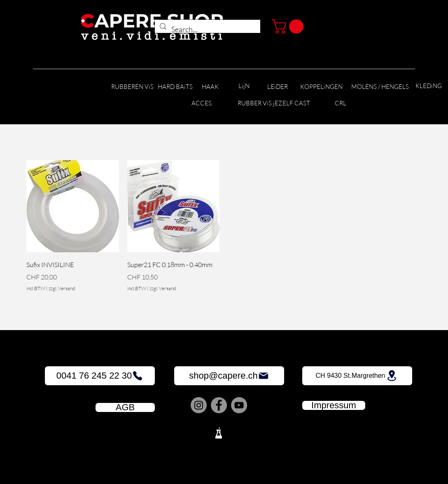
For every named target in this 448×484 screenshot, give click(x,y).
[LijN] (244, 86)
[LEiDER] (278, 87)
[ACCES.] (202, 104)
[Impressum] (334, 405)
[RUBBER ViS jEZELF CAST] (274, 104)
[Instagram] (199, 405)
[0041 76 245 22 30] (100, 376)
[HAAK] (210, 87)
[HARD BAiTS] (175, 87)
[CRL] (340, 104)
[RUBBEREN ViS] (132, 87)
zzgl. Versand (62, 288)
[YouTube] (239, 405)
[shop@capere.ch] (229, 376)
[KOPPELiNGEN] (321, 87)
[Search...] (207, 30)
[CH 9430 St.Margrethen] (357, 376)
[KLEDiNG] (429, 86)
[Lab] (219, 433)
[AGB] (125, 407)
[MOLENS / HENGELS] (380, 87)
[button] (289, 27)
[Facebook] (219, 405)
